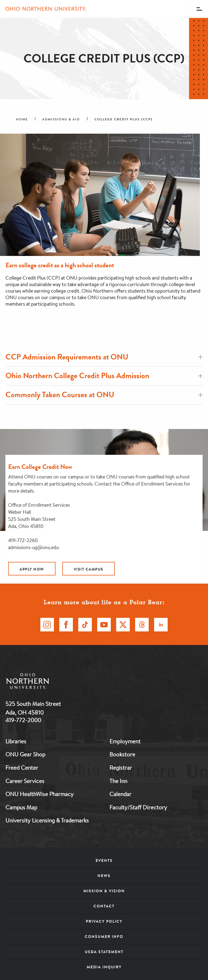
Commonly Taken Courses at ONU (104, 395)
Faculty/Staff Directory (138, 807)
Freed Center (22, 768)
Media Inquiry (104, 967)
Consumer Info (104, 937)
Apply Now (32, 569)
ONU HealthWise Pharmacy (40, 794)
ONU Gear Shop (25, 754)
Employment (125, 741)
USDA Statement (104, 952)
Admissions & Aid (61, 119)
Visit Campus (89, 569)
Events (104, 860)
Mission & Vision (104, 891)
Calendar (120, 794)
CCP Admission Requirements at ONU (104, 357)
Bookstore (122, 754)
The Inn (118, 781)
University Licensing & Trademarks (47, 820)
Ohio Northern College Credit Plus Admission (104, 376)
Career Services (25, 781)
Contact (104, 906)
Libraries (16, 741)
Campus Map (21, 807)
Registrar (121, 768)
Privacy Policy (104, 921)
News (104, 876)
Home (22, 119)
